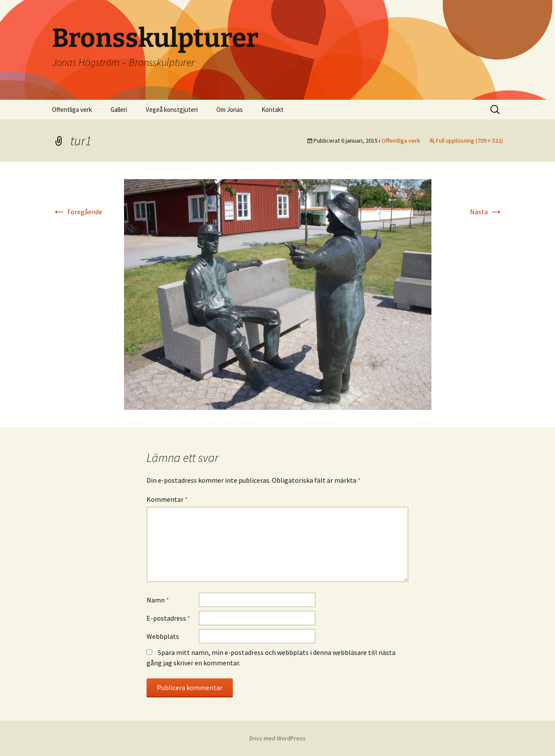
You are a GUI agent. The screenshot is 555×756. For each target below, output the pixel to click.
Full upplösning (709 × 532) (469, 141)
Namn (158, 600)
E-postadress (168, 618)
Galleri (119, 110)
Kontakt (273, 110)
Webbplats (163, 636)
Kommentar (167, 499)
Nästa (486, 212)
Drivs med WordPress (277, 738)
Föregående (77, 212)
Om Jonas (230, 110)
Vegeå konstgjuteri (172, 110)
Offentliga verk (72, 110)
